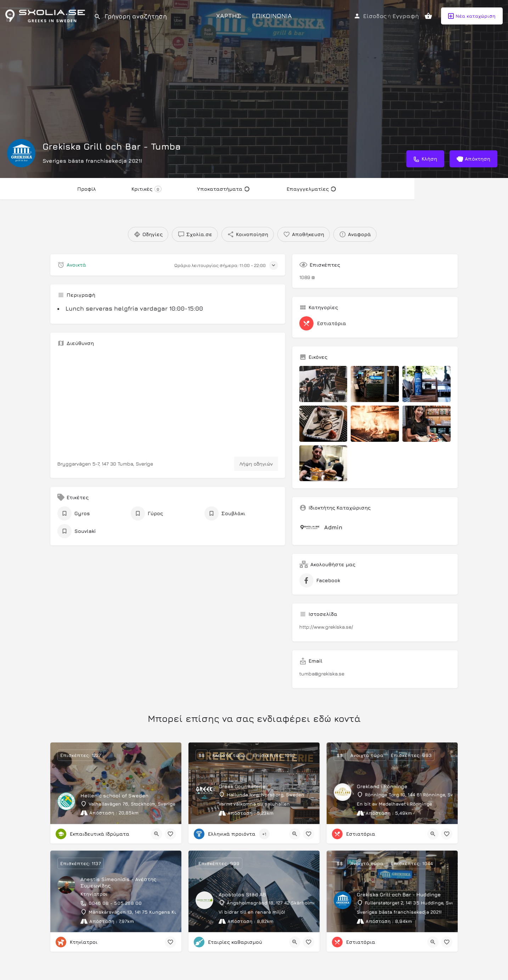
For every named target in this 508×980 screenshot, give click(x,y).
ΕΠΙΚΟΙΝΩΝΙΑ (272, 16)
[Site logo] (47, 15)
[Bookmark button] (170, 834)
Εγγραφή (406, 16)
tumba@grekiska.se (322, 673)
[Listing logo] (21, 153)
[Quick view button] (157, 834)
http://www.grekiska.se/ (326, 627)
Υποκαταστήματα (223, 189)
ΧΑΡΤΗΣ (229, 16)
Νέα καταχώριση (472, 16)
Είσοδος (375, 16)
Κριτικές (146, 189)
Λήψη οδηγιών (256, 464)
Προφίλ (87, 189)
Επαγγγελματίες (311, 189)
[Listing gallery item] (323, 384)
